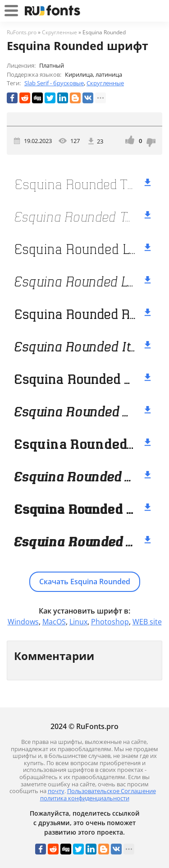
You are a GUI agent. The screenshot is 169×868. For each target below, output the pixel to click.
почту (56, 791)
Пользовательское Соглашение (112, 791)
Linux (78, 622)
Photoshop (110, 622)
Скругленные (105, 83)
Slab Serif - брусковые (54, 83)
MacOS (54, 622)
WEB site (147, 622)
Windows (23, 622)
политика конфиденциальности (85, 798)
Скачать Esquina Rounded (85, 582)
